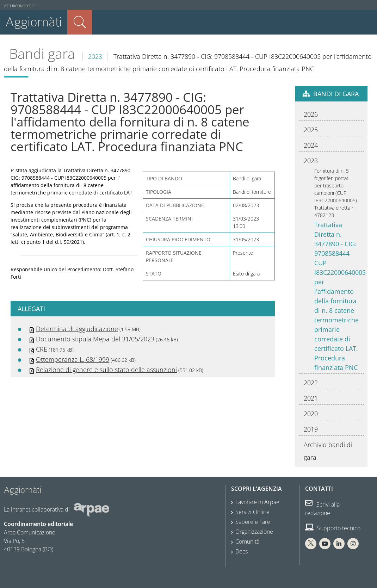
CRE (42, 349)
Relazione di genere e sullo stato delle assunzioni (106, 370)
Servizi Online (252, 512)
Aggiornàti (34, 22)
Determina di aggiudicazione (77, 329)
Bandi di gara (336, 94)
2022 (311, 383)
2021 (311, 398)
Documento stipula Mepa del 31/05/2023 (95, 339)
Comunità (247, 541)
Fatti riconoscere (19, 6)
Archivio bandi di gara (328, 451)
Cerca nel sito (80, 22)
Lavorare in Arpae (257, 502)
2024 (311, 145)
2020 (311, 414)
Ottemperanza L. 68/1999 (73, 359)
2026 (311, 114)
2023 (95, 56)
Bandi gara (42, 54)
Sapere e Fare (253, 522)
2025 (311, 130)
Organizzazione (254, 532)
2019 (311, 429)
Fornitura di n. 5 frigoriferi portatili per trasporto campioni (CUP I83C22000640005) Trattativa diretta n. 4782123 (336, 193)
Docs (242, 551)
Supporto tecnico (333, 528)
